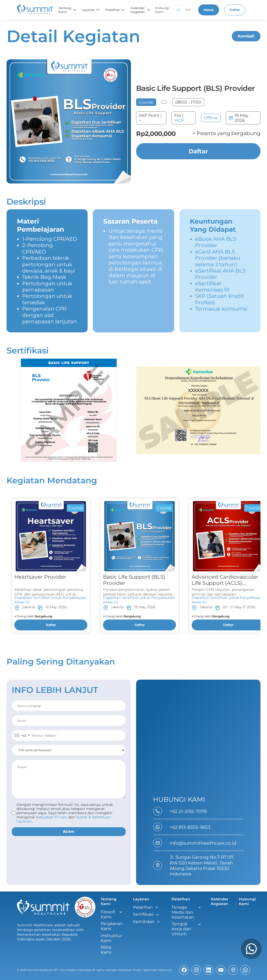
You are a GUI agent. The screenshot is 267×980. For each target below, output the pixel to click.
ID (179, 10)
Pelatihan (113, 10)
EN (188, 10)
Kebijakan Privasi (130, 970)
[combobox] (22, 735)
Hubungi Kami (162, 10)
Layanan (89, 10)
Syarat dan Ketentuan (158, 970)
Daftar (235, 10)
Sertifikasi (143, 914)
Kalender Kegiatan (138, 10)
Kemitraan (144, 922)
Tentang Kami (65, 10)
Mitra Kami (106, 950)
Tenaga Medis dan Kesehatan (183, 912)
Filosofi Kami (108, 914)
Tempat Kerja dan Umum (181, 929)
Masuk (209, 10)
